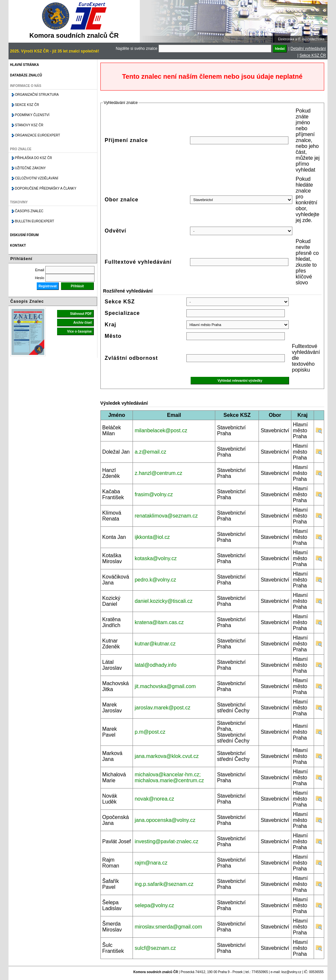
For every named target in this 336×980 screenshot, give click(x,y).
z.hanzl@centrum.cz (158, 473)
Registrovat (48, 286)
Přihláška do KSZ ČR (34, 158)
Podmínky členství (32, 115)
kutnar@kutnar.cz (155, 644)
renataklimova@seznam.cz (166, 516)
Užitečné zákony (31, 168)
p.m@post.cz (150, 732)
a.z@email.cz (150, 452)
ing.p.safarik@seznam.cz (164, 884)
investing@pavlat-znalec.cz (166, 841)
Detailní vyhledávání (308, 49)
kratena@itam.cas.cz (159, 622)
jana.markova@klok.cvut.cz (167, 756)
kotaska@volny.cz (156, 558)
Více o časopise (80, 331)
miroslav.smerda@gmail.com (168, 927)
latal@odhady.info (155, 665)
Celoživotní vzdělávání (37, 178)
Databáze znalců (26, 75)
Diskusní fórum (24, 235)
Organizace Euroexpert (38, 135)
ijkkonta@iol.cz (152, 537)
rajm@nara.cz (151, 863)
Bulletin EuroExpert (35, 221)
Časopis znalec (29, 211)
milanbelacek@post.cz (161, 430)
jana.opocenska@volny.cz (165, 820)
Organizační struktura (37, 95)
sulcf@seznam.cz (155, 948)
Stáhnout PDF (81, 314)
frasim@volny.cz (154, 494)
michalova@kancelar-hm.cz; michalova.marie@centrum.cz (169, 777)
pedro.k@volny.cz (155, 580)
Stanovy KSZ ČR (29, 125)
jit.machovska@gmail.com (165, 686)
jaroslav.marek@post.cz (162, 708)
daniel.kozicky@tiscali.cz (163, 601)
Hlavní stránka (25, 65)
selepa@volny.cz (154, 905)
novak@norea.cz (154, 799)
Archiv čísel (82, 323)
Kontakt (18, 245)
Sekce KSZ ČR (313, 55)
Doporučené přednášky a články (46, 188)
